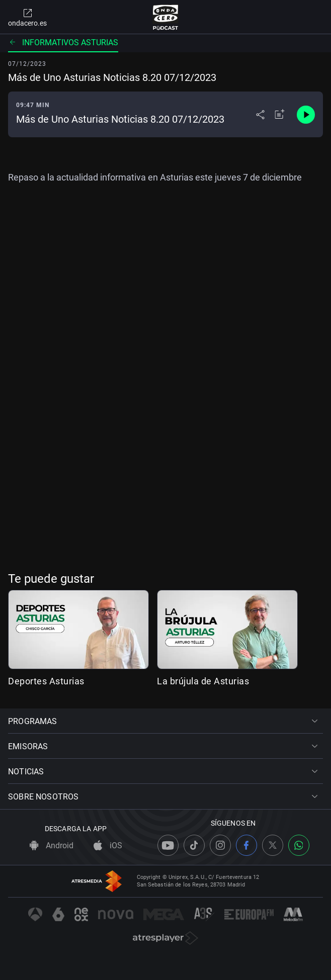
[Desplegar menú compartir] (260, 115)
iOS (108, 845)
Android (52, 845)
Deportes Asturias (46, 681)
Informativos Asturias (63, 42)
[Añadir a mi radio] (280, 115)
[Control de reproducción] (306, 115)
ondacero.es (27, 17)
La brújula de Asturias (203, 681)
